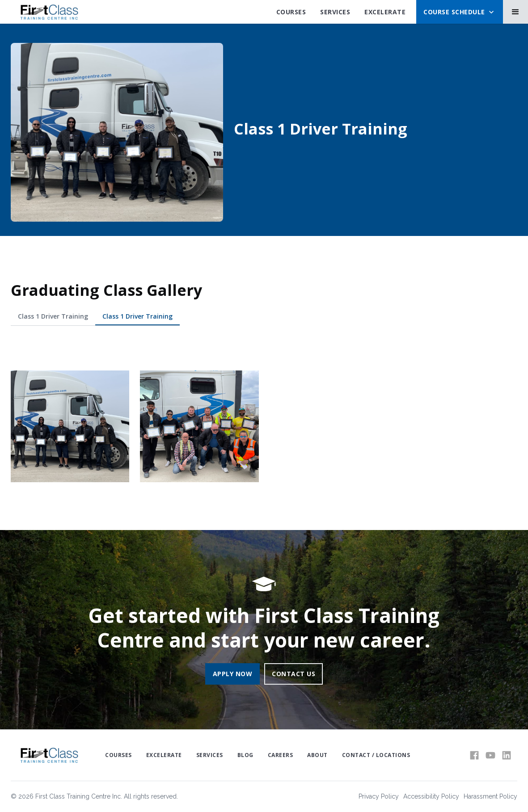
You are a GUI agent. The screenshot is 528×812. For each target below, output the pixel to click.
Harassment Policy (490, 796)
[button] (460, 12)
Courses (291, 12)
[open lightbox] (70, 427)
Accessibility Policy (431, 796)
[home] (49, 12)
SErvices (335, 12)
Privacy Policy (379, 796)
